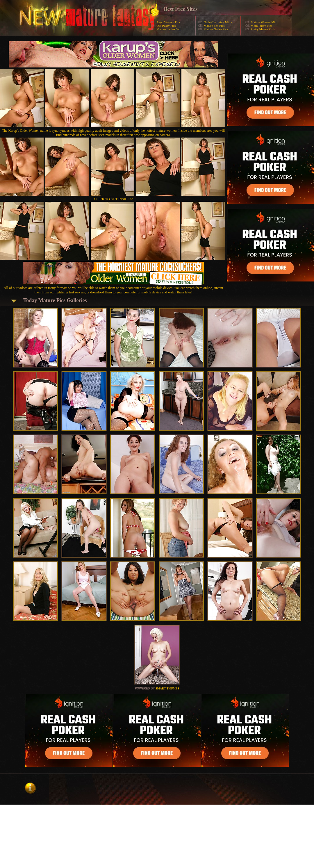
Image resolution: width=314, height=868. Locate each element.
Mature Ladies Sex (168, 29)
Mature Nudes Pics (216, 29)
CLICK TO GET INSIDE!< (113, 199)
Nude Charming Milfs (218, 22)
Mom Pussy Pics (261, 26)
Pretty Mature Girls (263, 29)
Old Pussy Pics (166, 26)
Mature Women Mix (264, 22)
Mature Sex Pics (214, 26)
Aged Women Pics (168, 22)
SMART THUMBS (167, 688)
